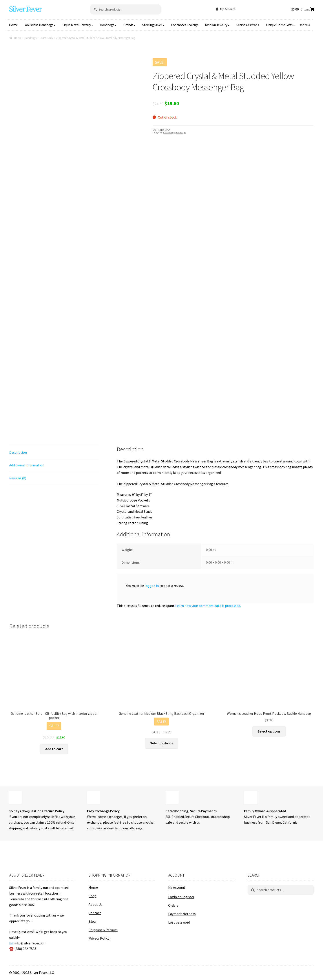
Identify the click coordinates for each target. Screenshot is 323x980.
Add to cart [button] (54, 749)
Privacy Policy (99, 938)
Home (13, 25)
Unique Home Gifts (279, 25)
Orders (173, 905)
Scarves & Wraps (248, 25)
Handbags (107, 25)
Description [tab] (18, 452)
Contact (95, 913)
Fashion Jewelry (216, 25)
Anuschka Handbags (39, 25)
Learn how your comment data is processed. (208, 606)
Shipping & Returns (103, 930)
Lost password (179, 922)
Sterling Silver (152, 25)
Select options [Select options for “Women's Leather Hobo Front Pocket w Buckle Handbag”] (269, 731)
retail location (47, 893)
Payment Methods (182, 914)
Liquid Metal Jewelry (77, 25)
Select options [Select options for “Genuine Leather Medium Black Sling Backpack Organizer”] (161, 743)
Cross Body (46, 38)
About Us (95, 904)
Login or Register (181, 897)
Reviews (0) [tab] (18, 478)
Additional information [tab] (27, 465)
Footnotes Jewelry (184, 25)
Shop (92, 896)
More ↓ (305, 25)
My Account (228, 9)
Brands (128, 25)
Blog (92, 921)
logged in (152, 586)
